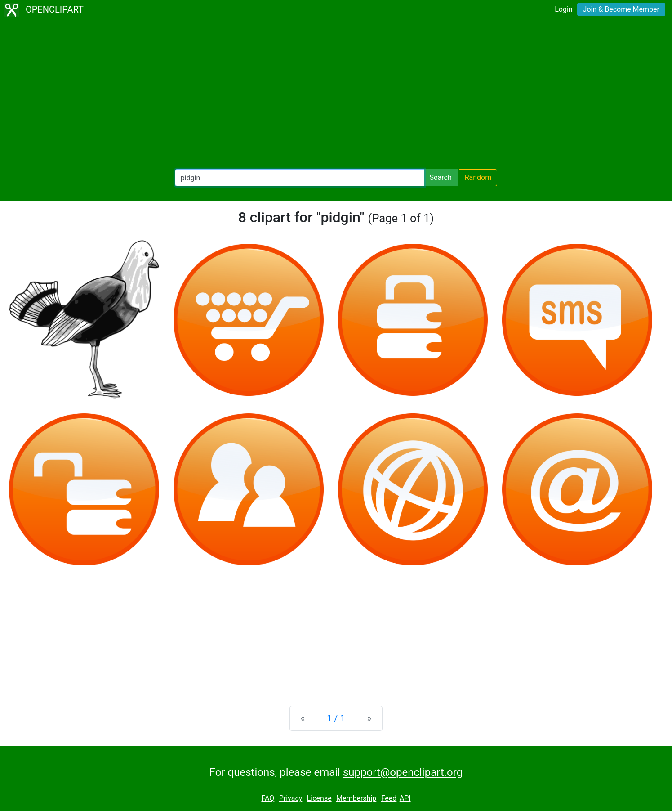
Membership (356, 798)
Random (478, 177)
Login (563, 9)
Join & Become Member (621, 9)
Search (441, 177)
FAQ (268, 798)
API (405, 798)
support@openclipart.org (403, 772)
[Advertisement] (336, 94)
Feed (389, 798)
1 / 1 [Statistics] (336, 718)
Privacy (291, 798)
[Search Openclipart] (300, 178)
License (319, 798)
